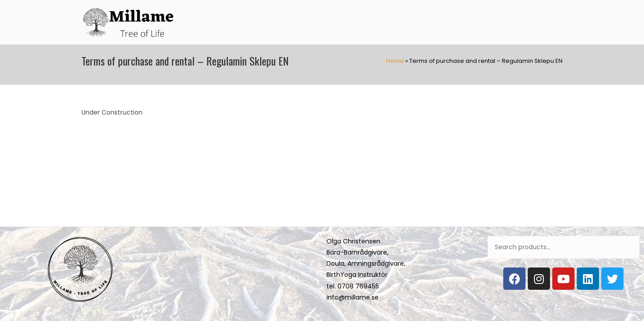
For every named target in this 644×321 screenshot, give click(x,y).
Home (395, 61)
